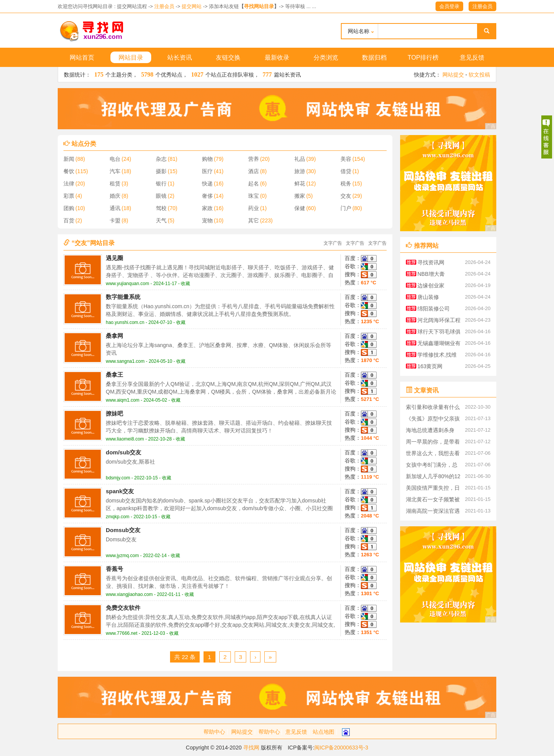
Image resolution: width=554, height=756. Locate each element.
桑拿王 (114, 375)
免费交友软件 (123, 608)
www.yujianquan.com (128, 284)
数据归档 (374, 58)
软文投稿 (479, 75)
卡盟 (115, 220)
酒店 (254, 171)
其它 (254, 220)
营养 (254, 159)
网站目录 (131, 58)
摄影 (161, 171)
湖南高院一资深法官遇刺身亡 (433, 512)
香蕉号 (114, 569)
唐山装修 (428, 297)
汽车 (115, 171)
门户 (346, 208)
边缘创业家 (431, 285)
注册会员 (164, 6)
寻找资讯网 (431, 262)
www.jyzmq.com (122, 556)
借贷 (346, 171)
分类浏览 (326, 58)
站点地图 (324, 732)
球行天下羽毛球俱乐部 (439, 333)
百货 (69, 220)
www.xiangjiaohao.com (129, 594)
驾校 (161, 208)
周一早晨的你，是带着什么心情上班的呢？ (433, 443)
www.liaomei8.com (125, 439)
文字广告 (333, 243)
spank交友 (120, 491)
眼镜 (161, 196)
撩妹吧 (114, 413)
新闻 (69, 159)
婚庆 (115, 196)
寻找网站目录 (259, 6)
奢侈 (207, 196)
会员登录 (449, 6)
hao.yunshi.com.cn (125, 322)
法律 (69, 184)
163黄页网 (430, 366)
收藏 (185, 284)
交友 (346, 196)
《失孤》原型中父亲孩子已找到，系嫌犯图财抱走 (433, 420)
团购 (69, 208)
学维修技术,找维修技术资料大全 (437, 356)
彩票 (69, 196)
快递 (207, 184)
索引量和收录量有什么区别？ (433, 408)
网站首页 (82, 58)
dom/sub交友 (124, 452)
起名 (254, 184)
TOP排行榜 (423, 58)
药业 (254, 208)
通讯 (115, 208)
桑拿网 (114, 336)
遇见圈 (114, 258)
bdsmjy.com (118, 478)
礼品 (300, 159)
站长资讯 (180, 58)
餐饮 (69, 171)
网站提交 (453, 75)
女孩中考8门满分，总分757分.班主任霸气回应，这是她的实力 (433, 466)
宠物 (207, 220)
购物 (207, 159)
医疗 (207, 171)
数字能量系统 (123, 297)
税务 (346, 184)
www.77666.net (122, 633)
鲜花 (300, 184)
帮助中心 (214, 732)
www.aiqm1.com (123, 400)
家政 (207, 208)
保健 (300, 208)
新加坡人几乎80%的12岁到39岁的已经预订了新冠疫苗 (433, 478)
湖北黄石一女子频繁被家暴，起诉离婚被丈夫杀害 (433, 501)
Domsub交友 (123, 530)
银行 (161, 184)
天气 (161, 220)
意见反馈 (472, 58)
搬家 (300, 196)
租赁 (115, 184)
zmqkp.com (118, 517)
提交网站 (192, 6)
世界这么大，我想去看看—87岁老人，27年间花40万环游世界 (433, 455)
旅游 (300, 171)
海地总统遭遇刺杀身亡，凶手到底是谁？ (430, 431)
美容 (346, 159)
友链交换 (228, 58)
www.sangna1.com (125, 361)
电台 (115, 159)
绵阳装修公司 (434, 309)
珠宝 (254, 196)
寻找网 (251, 748)
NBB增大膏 (431, 274)
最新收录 (277, 58)
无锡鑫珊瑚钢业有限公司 (439, 345)
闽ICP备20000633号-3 (341, 748)
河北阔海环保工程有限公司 (439, 321)
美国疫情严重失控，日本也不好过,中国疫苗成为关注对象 (434, 489)
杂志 (161, 159)
